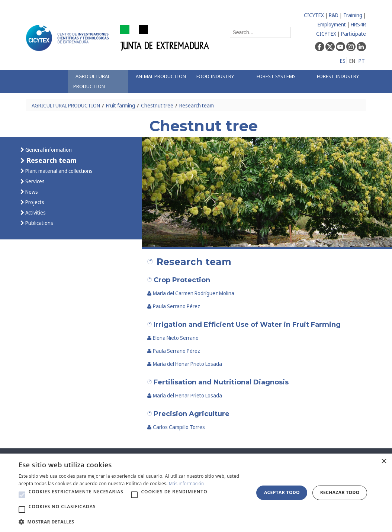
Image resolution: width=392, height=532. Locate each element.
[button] (22, 495)
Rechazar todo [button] (340, 492)
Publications (39, 223)
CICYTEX (314, 15)
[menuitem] (98, 82)
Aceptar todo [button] (282, 492)
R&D (334, 15)
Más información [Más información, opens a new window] (187, 483)
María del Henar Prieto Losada (185, 364)
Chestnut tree (157, 105)
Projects (34, 202)
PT (362, 61)
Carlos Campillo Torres (176, 427)
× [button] (384, 462)
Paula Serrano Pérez (174, 306)
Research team (197, 105)
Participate (354, 34)
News (31, 192)
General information (48, 150)
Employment (332, 24)
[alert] (196, 493)
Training (353, 15)
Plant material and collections (58, 171)
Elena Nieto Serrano (173, 338)
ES (343, 61)
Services (34, 181)
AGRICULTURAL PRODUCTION (66, 105)
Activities (35, 212)
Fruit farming (121, 105)
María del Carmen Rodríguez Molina (191, 293)
